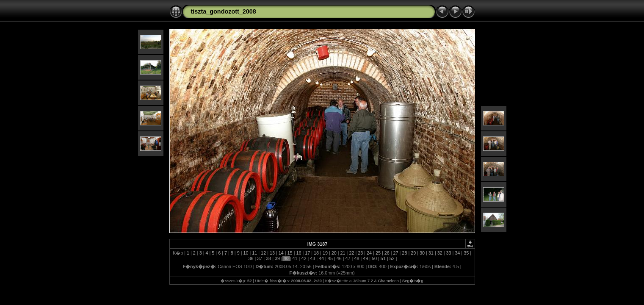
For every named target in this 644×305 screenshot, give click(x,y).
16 (299, 253)
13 (272, 253)
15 (290, 253)
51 (383, 258)
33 (449, 253)
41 (295, 258)
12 (263, 253)
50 (374, 258)
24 (369, 253)
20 (334, 253)
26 (387, 253)
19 (325, 253)
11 (254, 253)
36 (251, 258)
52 (392, 258)
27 (396, 253)
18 (316, 253)
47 (348, 258)
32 (440, 253)
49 (365, 258)
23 (360, 253)
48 (357, 258)
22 (351, 253)
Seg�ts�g (413, 281)
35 (466, 253)
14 (281, 253)
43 (312, 258)
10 (246, 253)
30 (422, 253)
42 (304, 258)
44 (321, 258)
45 (330, 258)
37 (260, 258)
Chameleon (388, 281)
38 (268, 258)
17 (307, 253)
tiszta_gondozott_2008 (224, 11)
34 (457, 253)
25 (378, 253)
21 (343, 253)
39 (277, 258)
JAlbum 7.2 (363, 281)
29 (413, 253)
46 (339, 258)
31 (431, 253)
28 (404, 253)
